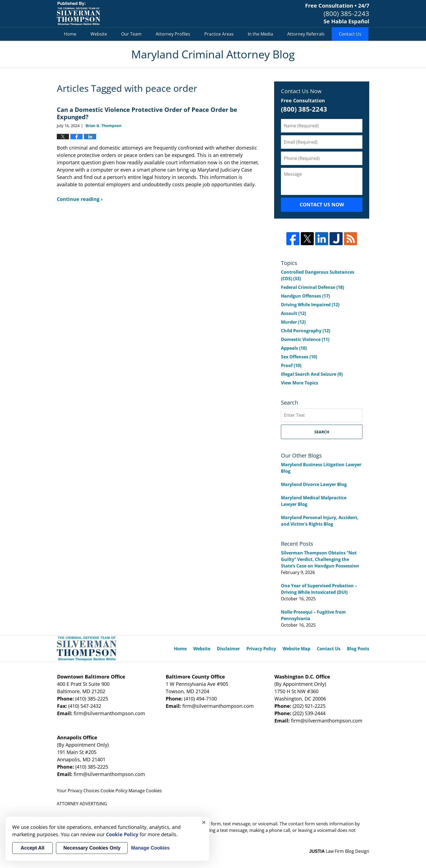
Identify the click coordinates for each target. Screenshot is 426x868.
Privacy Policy (261, 649)
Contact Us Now (322, 204)
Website (99, 34)
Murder (293, 322)
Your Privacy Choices (78, 791)
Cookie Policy (114, 791)
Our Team (131, 34)
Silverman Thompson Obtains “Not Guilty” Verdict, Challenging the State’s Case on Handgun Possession (320, 559)
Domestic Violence (305, 339)
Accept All (32, 848)
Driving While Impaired (310, 305)
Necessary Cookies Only (92, 848)
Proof (291, 365)
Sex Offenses (299, 357)
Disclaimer (228, 649)
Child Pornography (306, 331)
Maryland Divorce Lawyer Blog (314, 484)
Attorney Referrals (306, 34)
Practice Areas (219, 34)
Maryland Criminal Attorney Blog (79, 14)
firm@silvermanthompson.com (109, 713)
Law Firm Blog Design (339, 851)
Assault (293, 313)
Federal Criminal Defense (312, 287)
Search (322, 432)
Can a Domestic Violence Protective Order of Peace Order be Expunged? (147, 113)
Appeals (294, 348)
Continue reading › (80, 199)
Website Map (296, 649)
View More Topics (300, 383)
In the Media (260, 34)
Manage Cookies (145, 791)
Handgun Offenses (305, 296)
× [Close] (204, 822)
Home (70, 34)
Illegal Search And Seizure (312, 374)
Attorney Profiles (173, 34)
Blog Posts (358, 649)
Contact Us (350, 34)
